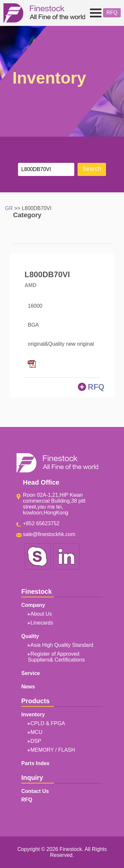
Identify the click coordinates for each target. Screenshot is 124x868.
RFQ (112, 13)
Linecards (42, 623)
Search (92, 169)
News (28, 687)
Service (31, 673)
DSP (36, 741)
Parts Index (35, 763)
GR (9, 208)
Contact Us (35, 791)
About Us (41, 614)
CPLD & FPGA (48, 723)
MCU (36, 732)
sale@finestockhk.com (49, 534)
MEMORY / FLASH (53, 750)
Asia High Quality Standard (62, 645)
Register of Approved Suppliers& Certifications (56, 657)
